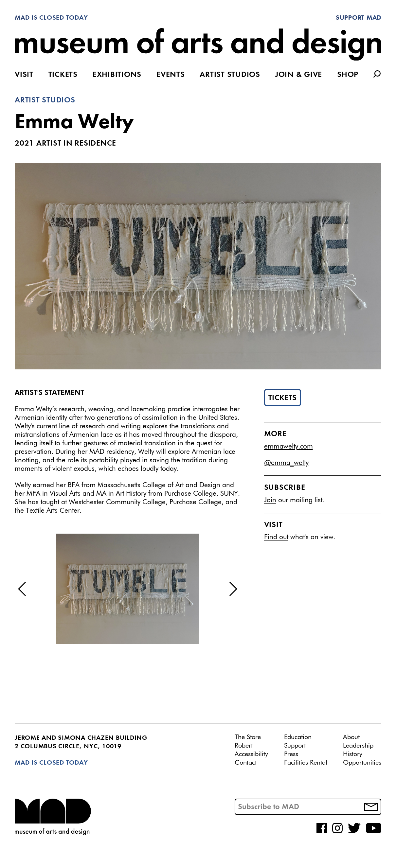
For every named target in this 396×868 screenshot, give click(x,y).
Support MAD (359, 18)
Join (270, 500)
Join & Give (299, 75)
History (353, 754)
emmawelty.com (288, 447)
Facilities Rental (306, 763)
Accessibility (251, 754)
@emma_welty (286, 463)
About (351, 737)
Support (295, 746)
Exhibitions (117, 75)
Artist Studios (230, 75)
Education (298, 737)
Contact (246, 763)
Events (171, 75)
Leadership (358, 746)
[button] (22, 589)
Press (291, 754)
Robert (244, 746)
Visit (24, 75)
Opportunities (362, 763)
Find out (276, 537)
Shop (348, 75)
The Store (248, 737)
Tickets (63, 75)
